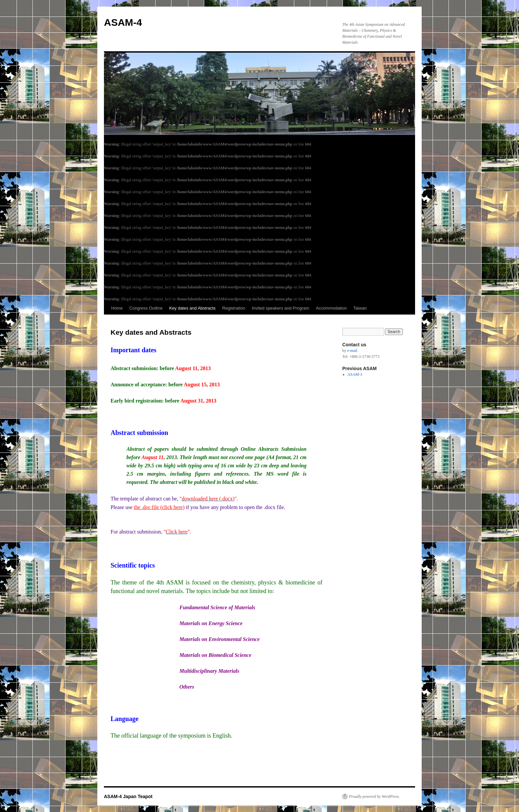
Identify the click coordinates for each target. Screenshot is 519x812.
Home (117, 308)
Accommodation (331, 308)
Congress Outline (146, 308)
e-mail (352, 351)
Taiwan (360, 308)
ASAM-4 (123, 22)
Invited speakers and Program (281, 308)
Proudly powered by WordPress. (374, 796)
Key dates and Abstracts (192, 308)
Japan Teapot (138, 796)
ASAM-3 (355, 374)
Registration (234, 308)
